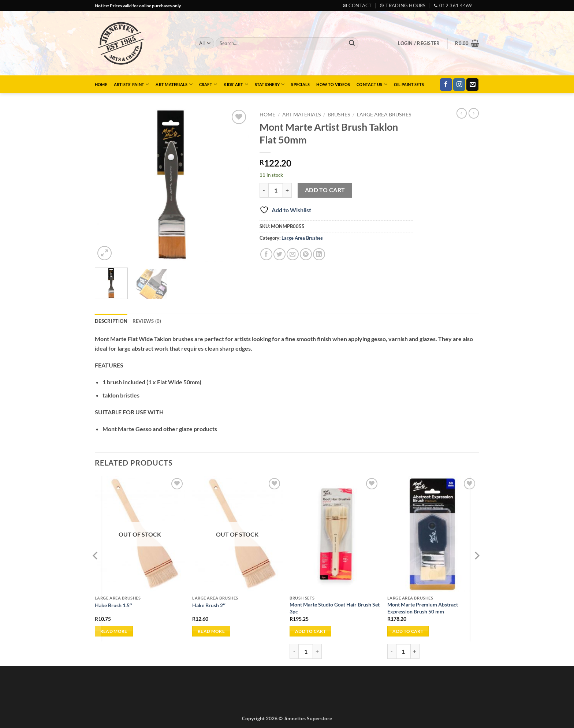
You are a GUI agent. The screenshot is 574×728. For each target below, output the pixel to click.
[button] (419, 43)
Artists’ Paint (132, 84)
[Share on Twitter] (279, 254)
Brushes (339, 115)
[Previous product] (474, 113)
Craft (208, 84)
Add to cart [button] (310, 631)
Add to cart (325, 190)
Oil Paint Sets (409, 84)
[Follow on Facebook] (446, 85)
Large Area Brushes (384, 115)
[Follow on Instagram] (459, 85)
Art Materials (174, 84)
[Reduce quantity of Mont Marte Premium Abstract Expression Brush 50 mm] (392, 651)
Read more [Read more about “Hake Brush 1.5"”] (114, 631)
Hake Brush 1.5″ (113, 605)
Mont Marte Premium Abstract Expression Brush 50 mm (423, 608)
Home (101, 84)
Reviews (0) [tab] (147, 321)
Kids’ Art (236, 84)
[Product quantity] (276, 190)
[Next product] (462, 113)
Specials (300, 84)
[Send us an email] (472, 85)
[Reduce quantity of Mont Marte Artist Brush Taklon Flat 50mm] (264, 190)
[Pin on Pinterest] (306, 254)
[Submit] (352, 44)
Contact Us (372, 84)
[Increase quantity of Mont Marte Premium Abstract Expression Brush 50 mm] (415, 651)
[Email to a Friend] (293, 254)
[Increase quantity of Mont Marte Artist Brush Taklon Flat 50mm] (287, 190)
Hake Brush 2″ (209, 605)
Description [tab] (111, 321)
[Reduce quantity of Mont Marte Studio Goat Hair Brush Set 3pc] (294, 651)
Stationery (270, 84)
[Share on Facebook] (266, 254)
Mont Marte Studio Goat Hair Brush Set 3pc (335, 608)
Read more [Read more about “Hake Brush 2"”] (211, 631)
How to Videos (333, 84)
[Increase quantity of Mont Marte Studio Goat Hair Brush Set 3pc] (317, 651)
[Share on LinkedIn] (319, 254)
